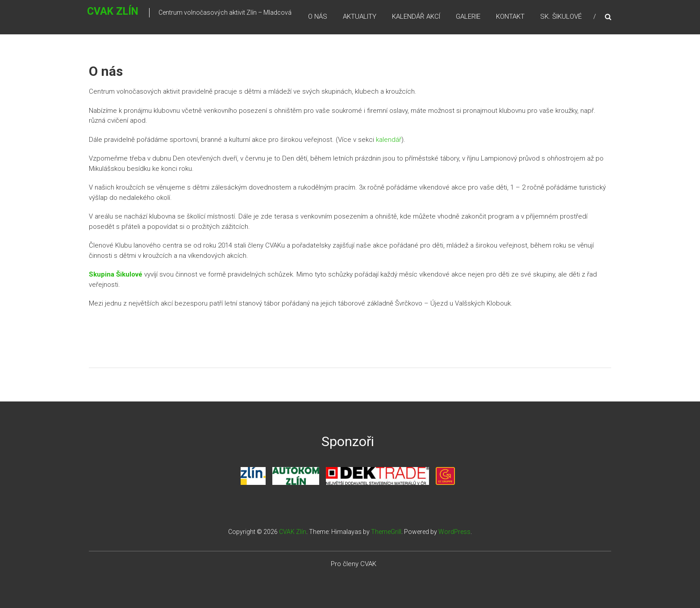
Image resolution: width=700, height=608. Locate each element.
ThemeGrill (386, 532)
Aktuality (360, 17)
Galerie (468, 17)
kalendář (389, 140)
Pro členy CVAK (354, 564)
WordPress (454, 532)
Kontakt (510, 17)
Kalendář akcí (416, 17)
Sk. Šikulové (561, 17)
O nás (318, 17)
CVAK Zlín (99, 16)
